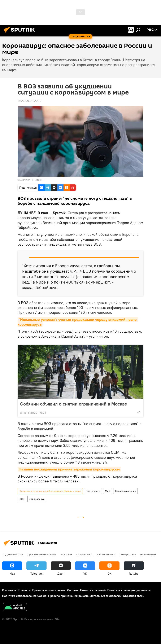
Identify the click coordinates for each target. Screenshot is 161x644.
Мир (108, 491)
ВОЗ (22, 499)
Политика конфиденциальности (129, 590)
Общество (128, 554)
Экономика (106, 554)
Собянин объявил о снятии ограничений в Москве (74, 404)
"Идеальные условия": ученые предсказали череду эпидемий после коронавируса (78, 322)
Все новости (93, 491)
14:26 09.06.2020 (29, 101)
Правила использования (49, 590)
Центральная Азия (42, 554)
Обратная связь (134, 596)
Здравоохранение (125, 491)
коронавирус (37, 499)
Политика (84, 554)
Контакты (24, 590)
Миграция (148, 554)
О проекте (9, 590)
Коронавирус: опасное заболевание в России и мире (50, 491)
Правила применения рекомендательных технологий (85, 596)
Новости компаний (93, 590)
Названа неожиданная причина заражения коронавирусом (69, 469)
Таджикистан (13, 554)
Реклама (73, 590)
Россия (66, 554)
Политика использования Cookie (24, 596)
